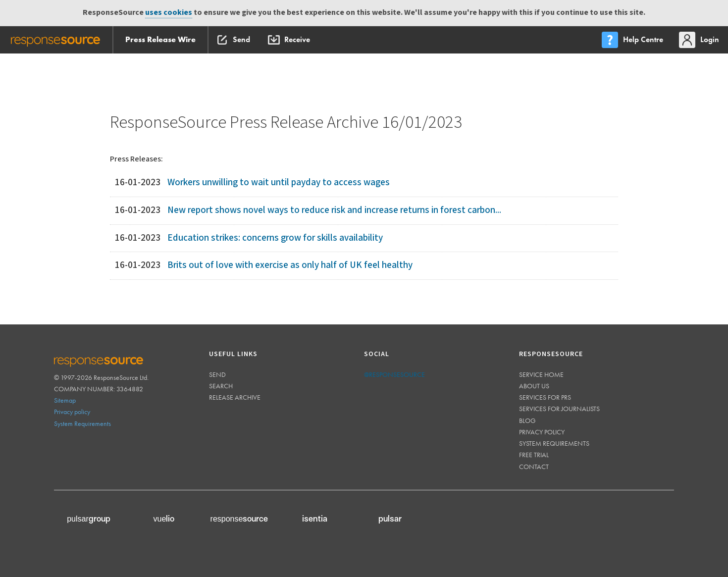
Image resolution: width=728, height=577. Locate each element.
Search (221, 386)
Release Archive (235, 397)
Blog (527, 420)
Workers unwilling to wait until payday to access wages (279, 183)
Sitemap (65, 400)
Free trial (534, 455)
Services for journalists (559, 409)
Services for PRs (545, 397)
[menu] (633, 40)
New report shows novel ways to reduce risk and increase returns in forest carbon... (334, 210)
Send (217, 374)
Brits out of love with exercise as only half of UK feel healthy (290, 265)
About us (534, 386)
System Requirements (82, 423)
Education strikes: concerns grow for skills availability (275, 238)
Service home (541, 374)
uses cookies (169, 13)
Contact (534, 467)
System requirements (554, 443)
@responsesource (394, 374)
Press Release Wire (160, 39)
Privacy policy (72, 412)
